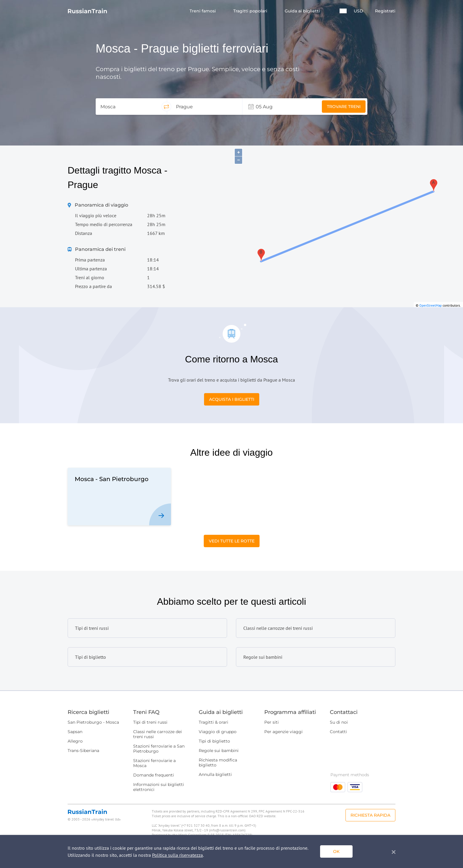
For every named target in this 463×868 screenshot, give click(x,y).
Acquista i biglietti (232, 399)
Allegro (75, 741)
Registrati (385, 11)
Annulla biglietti (215, 774)
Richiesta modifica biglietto (218, 762)
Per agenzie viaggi (283, 732)
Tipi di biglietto (214, 741)
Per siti (272, 722)
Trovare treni (344, 107)
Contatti (338, 732)
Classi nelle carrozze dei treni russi (158, 734)
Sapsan (75, 732)
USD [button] (358, 11)
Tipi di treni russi (150, 722)
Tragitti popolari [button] (251, 11)
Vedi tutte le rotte (232, 541)
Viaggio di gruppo (218, 732)
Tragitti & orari (213, 722)
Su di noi (339, 722)
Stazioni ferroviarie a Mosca (154, 763)
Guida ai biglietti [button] (303, 11)
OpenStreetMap (431, 305)
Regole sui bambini (219, 751)
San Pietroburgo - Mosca (93, 722)
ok (336, 851)
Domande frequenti (154, 775)
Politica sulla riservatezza (177, 855)
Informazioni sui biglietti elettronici (159, 787)
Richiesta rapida (370, 815)
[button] (343, 11)
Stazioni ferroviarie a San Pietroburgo (159, 749)
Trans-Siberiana (83, 751)
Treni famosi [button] (203, 11)
